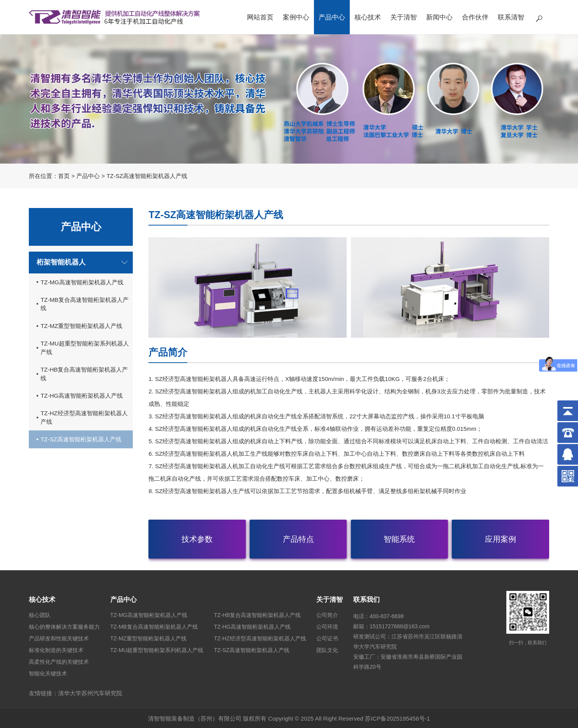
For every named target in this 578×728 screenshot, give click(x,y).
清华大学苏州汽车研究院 (90, 693)
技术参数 (197, 539)
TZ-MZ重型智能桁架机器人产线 (81, 326)
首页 (64, 176)
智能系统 (399, 539)
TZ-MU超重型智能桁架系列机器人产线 (85, 347)
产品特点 (298, 539)
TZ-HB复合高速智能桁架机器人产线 (84, 374)
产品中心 (88, 176)
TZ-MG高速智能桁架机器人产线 (82, 282)
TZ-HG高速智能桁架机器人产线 (82, 396)
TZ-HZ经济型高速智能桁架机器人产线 (84, 417)
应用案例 (500, 539)
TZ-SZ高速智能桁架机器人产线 (81, 439)
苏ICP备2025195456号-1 (397, 718)
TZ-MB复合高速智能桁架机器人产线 (85, 304)
